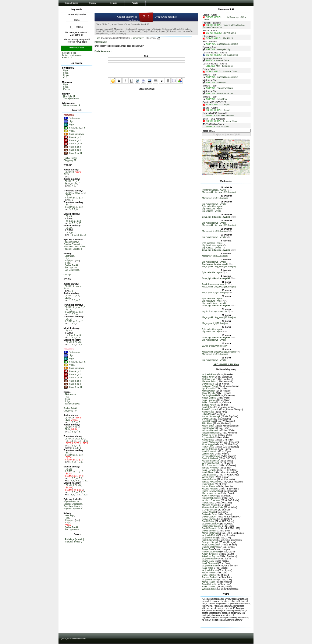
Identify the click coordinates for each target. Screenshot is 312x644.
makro (78, 172)
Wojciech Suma (209, 538)
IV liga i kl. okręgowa (72, 55)
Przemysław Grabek (211, 526)
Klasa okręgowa (74, 134)
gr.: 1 (78, 128)
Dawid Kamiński (210, 528)
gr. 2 (80, 198)
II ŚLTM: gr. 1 (71, 198)
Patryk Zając (208, 512)
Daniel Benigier (209, 575)
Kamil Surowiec (209, 400)
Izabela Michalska (210, 433)
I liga (66, 70)
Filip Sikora (207, 423)
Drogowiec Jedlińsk (166, 17)
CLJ (65, 77)
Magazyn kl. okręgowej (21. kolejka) (219, 192)
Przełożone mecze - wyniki (214, 284)
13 (87, 495)
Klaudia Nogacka (210, 489)
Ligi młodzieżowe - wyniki (214, 204)
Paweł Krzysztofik (210, 409)
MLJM (74, 429)
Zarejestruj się (77, 35)
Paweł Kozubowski (211, 552)
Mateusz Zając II (210, 505)
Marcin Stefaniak (210, 533)
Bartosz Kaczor (209, 405)
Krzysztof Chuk (230, 72)
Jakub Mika (207, 414)
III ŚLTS (84, 441)
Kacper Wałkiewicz (211, 442)
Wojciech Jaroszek (211, 524)
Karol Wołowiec (209, 496)
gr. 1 (68, 221)
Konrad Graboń (209, 479)
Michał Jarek (208, 377)
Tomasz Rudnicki (210, 577)
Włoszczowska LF (72, 105)
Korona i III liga (69, 53)
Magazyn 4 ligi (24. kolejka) (215, 231)
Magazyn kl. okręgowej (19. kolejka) (219, 267)
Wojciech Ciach (209, 589)
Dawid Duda (208, 419)
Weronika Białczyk (211, 463)
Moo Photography (224, 66)
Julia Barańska (209, 475)
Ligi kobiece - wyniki (211, 211)
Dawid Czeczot (209, 517)
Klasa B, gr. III (73, 153)
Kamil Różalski (209, 470)
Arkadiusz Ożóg (210, 435)
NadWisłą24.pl (229, 33)
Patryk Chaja (208, 447)
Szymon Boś (208, 437)
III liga (66, 75)
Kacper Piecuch (209, 486)
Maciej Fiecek (208, 573)
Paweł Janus (208, 503)
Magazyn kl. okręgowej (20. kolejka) (219, 225)
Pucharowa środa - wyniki (214, 190)
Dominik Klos (208, 484)
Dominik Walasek (210, 458)
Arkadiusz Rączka (210, 556)
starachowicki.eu (225, 88)
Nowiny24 (222, 83)
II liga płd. (69, 261)
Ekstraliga (70, 256)
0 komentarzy (137, 38)
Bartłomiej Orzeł (210, 514)
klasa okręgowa (72, 404)
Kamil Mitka (208, 568)
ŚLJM (68, 184)
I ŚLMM (68, 228)
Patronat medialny (74, 542)
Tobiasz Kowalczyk (211, 482)
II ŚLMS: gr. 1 (71, 471)
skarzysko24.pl (224, 49)
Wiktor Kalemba (210, 449)
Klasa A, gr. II (72, 140)
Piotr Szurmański (210, 465)
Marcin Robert (209, 582)
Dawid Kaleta (208, 521)
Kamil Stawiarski (210, 563)
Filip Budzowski (209, 540)
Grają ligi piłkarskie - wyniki (216, 217)
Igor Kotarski (208, 388)
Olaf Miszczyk (209, 379)
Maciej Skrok (208, 426)
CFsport (226, 105)
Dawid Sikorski (209, 531)
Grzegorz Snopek (210, 542)
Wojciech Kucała (210, 570)
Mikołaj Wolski (209, 391)
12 (85, 235)
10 (80, 223)
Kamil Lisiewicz (209, 587)
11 (81, 235)
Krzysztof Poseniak (211, 545)
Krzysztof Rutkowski (211, 498)
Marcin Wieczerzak (211, 493)
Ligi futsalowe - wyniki (212, 209)
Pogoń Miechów (71, 242)
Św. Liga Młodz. (72, 270)
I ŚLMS (68, 216)
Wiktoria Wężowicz (211, 430)
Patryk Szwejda (209, 519)
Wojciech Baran (209, 566)
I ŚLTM (68, 205)
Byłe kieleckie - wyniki (212, 206)
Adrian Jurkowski (210, 554)
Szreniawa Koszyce (73, 506)
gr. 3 (79, 221)
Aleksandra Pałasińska (213, 507)
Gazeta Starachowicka (228, 44)
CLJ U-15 (69, 193)
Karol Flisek (208, 472)
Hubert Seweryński (211, 491)
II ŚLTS (76, 441)
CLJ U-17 (69, 181)
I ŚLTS (68, 195)
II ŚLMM (77, 342)
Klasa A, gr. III (73, 144)
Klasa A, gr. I (72, 137)
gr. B (77, 181)
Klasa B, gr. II (72, 150)
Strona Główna (71, 3)
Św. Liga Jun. (71, 268)
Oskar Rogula (208, 393)
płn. (77, 261)
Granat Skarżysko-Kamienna (128, 18)
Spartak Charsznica (73, 244)
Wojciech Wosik (209, 559)
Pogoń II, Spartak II (73, 249)
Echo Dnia (222, 99)
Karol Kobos (208, 407)
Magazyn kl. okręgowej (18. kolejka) (219, 287)
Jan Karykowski (209, 395)
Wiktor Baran (208, 477)
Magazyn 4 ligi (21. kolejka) (215, 323)
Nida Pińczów (222, 127)
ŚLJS (66, 174)
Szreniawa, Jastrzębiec (75, 247)
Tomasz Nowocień (211, 468)
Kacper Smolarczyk (211, 416)
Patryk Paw (207, 549)
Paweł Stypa (208, 421)
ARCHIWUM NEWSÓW (226, 365)
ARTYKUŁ (211, 44)
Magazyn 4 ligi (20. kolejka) (215, 354)
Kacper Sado (208, 412)
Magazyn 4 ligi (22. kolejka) (215, 293)
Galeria (93, 3)
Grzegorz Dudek (210, 510)
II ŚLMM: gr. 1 (71, 490)
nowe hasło (81, 42)
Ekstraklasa (72, 118)
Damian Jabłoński (210, 547)
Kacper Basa (208, 440)
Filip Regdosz (208, 428)
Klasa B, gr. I (72, 147)
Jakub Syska (208, 454)
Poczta (135, 3)
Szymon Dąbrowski (211, 456)
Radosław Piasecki (225, 116)
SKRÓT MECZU (214, 17)
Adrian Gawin (208, 402)
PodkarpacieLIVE (225, 94)
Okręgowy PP (70, 160)
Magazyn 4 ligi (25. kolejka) (215, 198)
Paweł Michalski (210, 584)
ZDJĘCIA (210, 61)
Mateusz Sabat (209, 381)
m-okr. (74, 184)
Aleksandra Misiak (211, 461)
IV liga (69, 131)
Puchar (67, 89)
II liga (66, 73)
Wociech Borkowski (211, 500)
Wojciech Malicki (210, 535)
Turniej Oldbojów (71, 98)
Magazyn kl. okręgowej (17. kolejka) (219, 317)
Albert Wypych (209, 444)
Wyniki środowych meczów (215, 312)
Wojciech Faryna (210, 580)
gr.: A (77, 193)
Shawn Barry (208, 561)
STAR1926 (228, 38)
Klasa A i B (67, 58)
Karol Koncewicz (210, 451)
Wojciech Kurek (209, 374)
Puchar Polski (70, 158)
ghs (98, 38)
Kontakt (114, 3)
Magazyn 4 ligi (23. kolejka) (215, 256)
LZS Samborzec (230, 55)
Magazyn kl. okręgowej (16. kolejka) (219, 352)
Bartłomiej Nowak (210, 386)
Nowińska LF (70, 96)
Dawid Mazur (208, 384)
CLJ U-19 (69, 172)
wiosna (74, 420)
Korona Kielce (223, 61)
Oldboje (67, 275)
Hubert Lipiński (209, 398)
